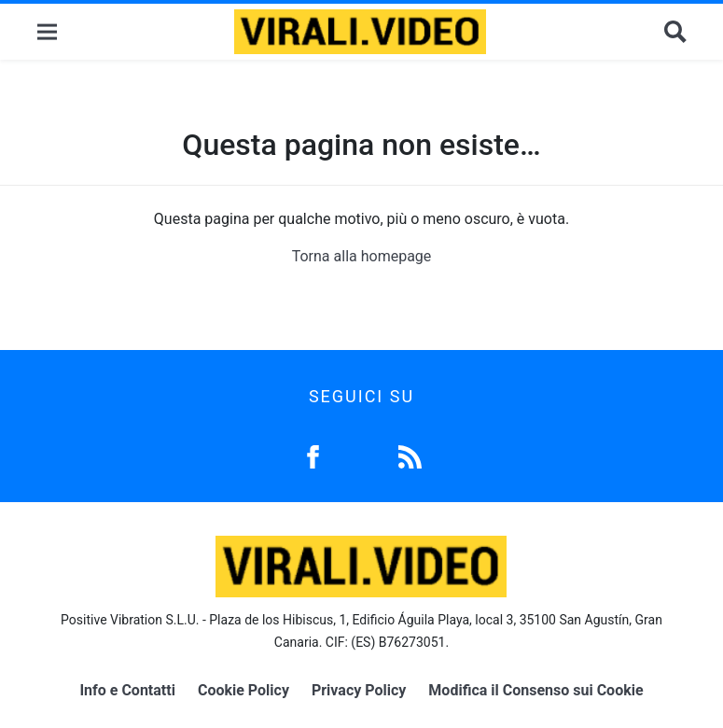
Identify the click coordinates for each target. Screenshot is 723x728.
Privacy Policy (359, 690)
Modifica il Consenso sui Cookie (535, 690)
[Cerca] (675, 32)
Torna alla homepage (362, 256)
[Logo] (360, 32)
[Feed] (410, 455)
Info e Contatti (127, 690)
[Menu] (47, 32)
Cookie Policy (243, 690)
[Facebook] (313, 455)
